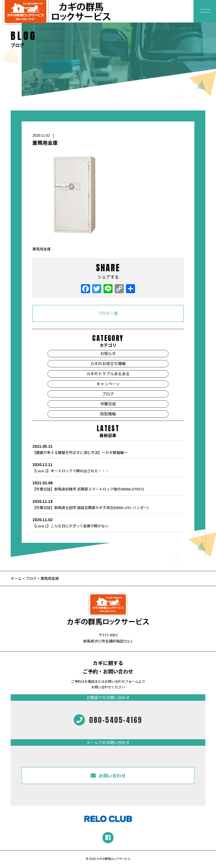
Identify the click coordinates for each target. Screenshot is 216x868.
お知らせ (108, 353)
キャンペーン (108, 384)
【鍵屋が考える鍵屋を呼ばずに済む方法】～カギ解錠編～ (108, 449)
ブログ (108, 394)
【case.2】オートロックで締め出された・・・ (108, 467)
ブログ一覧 (108, 313)
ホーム (17, 578)
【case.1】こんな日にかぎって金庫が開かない (108, 523)
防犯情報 (108, 414)
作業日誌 (108, 404)
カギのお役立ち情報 (108, 363)
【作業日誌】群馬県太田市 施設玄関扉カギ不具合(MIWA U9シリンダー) (108, 504)
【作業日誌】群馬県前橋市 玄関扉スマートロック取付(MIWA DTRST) (108, 486)
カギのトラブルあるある (108, 374)
